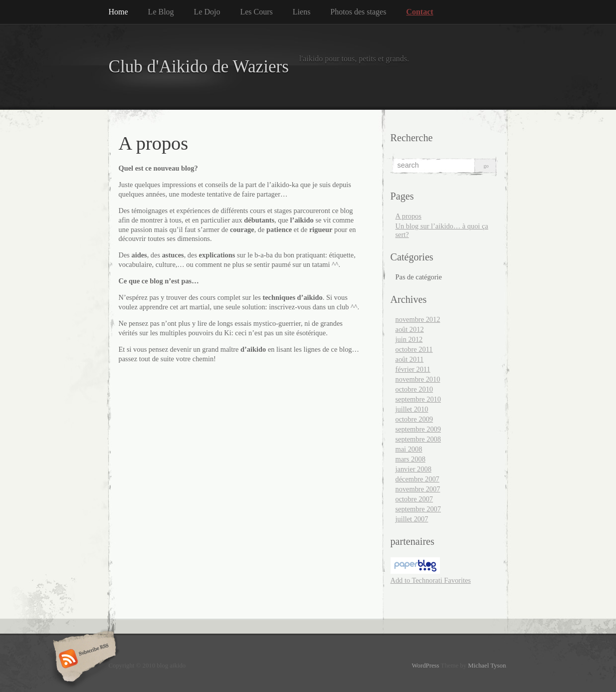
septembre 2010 (418, 399)
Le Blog (161, 12)
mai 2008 (409, 449)
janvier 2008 (413, 469)
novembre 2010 (418, 379)
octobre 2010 (414, 389)
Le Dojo (207, 12)
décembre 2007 (417, 479)
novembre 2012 (418, 319)
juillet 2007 (412, 519)
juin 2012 (409, 339)
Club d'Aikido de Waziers (199, 67)
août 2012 (410, 329)
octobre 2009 (414, 419)
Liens (302, 12)
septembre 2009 (418, 429)
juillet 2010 (412, 409)
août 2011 (410, 359)
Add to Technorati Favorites (431, 580)
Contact (419, 12)
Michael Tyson (487, 666)
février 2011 (413, 369)
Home (118, 12)
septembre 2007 (418, 509)
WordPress (425, 666)
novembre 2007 (418, 489)
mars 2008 (411, 459)
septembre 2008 (418, 439)
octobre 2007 (414, 499)
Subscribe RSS (83, 660)
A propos (409, 216)
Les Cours (256, 12)
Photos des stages (358, 12)
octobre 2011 (414, 349)
